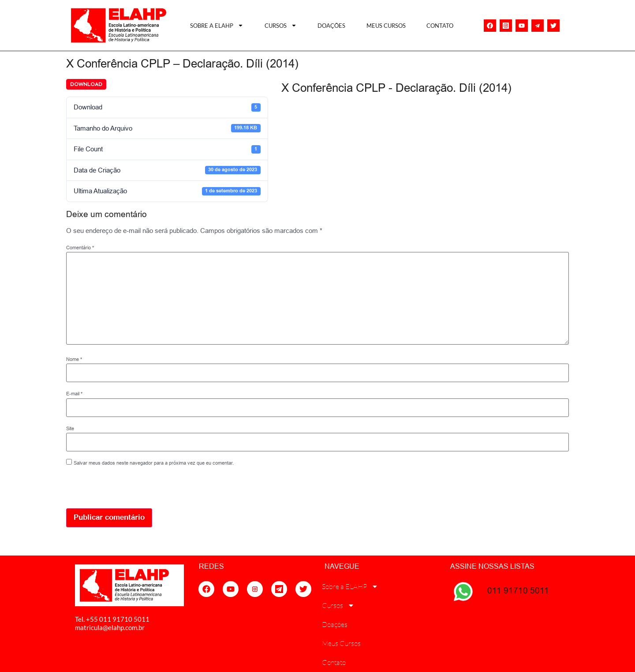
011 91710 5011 (518, 590)
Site (70, 429)
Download (86, 84)
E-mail (74, 394)
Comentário (80, 248)
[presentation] (127, 489)
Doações (331, 26)
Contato (440, 26)
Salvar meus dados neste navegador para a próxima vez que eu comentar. (154, 463)
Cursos (281, 25)
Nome (74, 359)
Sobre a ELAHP (217, 25)
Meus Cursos (386, 26)
